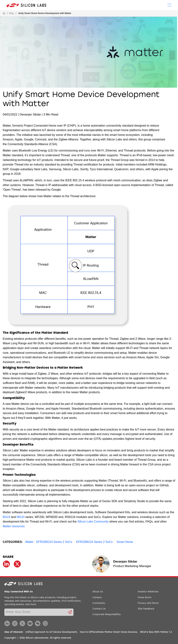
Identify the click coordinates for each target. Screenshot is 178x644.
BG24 (6, 517)
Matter (29, 542)
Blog (11, 13)
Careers (97, 598)
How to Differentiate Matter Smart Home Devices (108, 632)
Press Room (145, 598)
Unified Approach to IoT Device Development (51, 632)
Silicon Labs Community (93, 522)
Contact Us (99, 609)
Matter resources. (14, 526)
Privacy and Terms (148, 603)
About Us (98, 592)
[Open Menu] (169, 5)
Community (99, 603)
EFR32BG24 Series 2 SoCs (54, 542)
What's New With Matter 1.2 (156, 632)
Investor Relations (148, 592)
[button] (75, 266)
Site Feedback (146, 609)
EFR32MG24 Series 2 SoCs (94, 542)
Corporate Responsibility (107, 615)
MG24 (21, 517)
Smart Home (125, 542)
